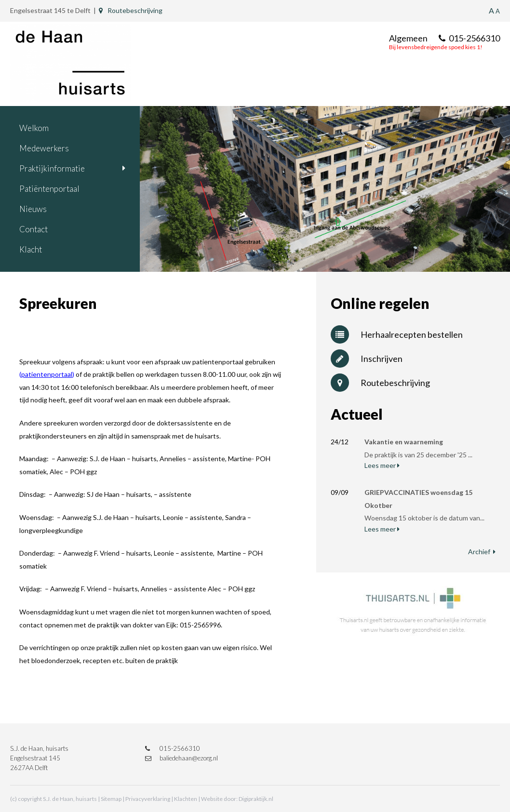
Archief (482, 552)
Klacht (31, 249)
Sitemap (111, 799)
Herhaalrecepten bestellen (397, 334)
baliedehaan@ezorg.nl (181, 758)
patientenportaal (47, 374)
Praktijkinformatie (52, 168)
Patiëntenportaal (49, 189)
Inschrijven (367, 359)
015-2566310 (469, 38)
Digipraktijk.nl (256, 799)
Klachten (186, 799)
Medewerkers (44, 148)
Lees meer (382, 465)
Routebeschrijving (131, 10)
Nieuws (33, 209)
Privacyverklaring (148, 799)
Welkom (34, 128)
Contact (34, 229)
